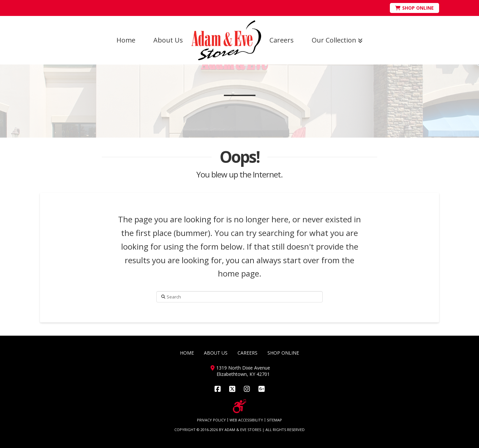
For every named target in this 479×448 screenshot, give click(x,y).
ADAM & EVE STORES (243, 430)
